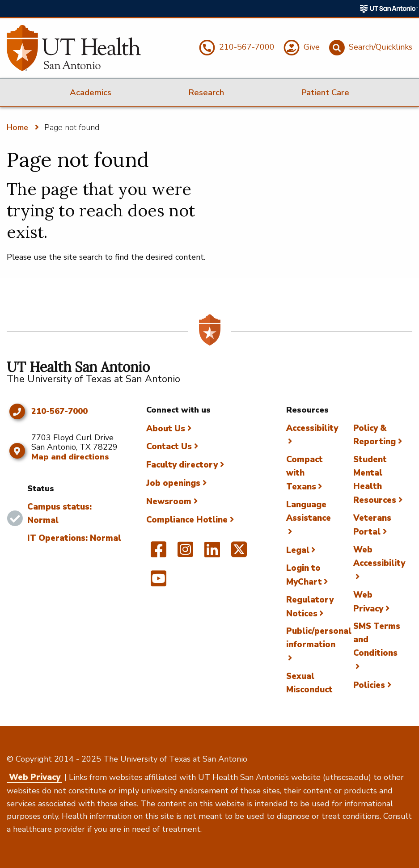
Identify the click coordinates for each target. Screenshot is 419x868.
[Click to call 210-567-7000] (17, 412)
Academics (91, 93)
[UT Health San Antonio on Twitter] (239, 553)
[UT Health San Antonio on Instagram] (185, 553)
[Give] (300, 48)
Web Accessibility (379, 556)
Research (206, 93)
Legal (298, 550)
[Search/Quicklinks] (369, 48)
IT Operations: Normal (74, 538)
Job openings (173, 483)
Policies (369, 685)
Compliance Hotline (187, 520)
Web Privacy (35, 777)
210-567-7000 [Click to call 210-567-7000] (59, 412)
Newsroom (169, 501)
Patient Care (325, 93)
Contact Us (169, 447)
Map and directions (70, 457)
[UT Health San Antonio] (74, 48)
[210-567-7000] (236, 48)
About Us (166, 429)
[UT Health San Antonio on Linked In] (212, 553)
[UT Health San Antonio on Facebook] (159, 553)
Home (17, 127)
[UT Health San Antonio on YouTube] (159, 582)
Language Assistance (309, 511)
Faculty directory (182, 465)
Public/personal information (319, 638)
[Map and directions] (17, 451)
